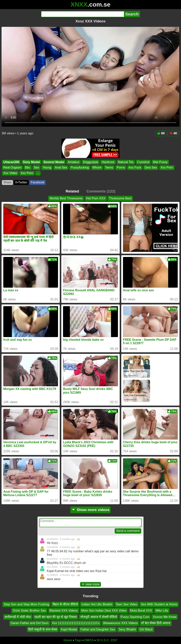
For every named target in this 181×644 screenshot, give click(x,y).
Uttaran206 (11, 162)
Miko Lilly (162, 611)
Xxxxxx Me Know (165, 617)
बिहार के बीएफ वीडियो (65, 604)
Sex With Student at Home (159, 604)
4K (173, 133)
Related (72, 191)
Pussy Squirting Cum (135, 617)
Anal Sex (61, 167)
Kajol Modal (69, 629)
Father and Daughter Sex (98, 629)
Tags (78, 640)
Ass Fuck (135, 167)
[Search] (82, 14)
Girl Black (146, 629)
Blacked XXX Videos (64, 611)
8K (161, 133)
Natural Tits (126, 162)
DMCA (89, 640)
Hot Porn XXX (96, 198)
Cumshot (143, 162)
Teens (109, 167)
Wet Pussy (160, 162)
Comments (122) (101, 191)
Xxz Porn (27, 173)
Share (7, 182)
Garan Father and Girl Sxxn (30, 623)
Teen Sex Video (127, 604)
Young (47, 167)
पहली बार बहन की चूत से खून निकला (56, 617)
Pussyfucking (80, 167)
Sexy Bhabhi (127, 629)
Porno (121, 167)
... (38, 173)
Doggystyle (91, 162)
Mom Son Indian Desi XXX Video (104, 611)
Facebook (38, 182)
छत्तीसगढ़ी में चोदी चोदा (18, 617)
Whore (97, 167)
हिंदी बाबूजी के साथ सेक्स (43, 629)
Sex (37, 167)
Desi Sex (151, 167)
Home (68, 640)
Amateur (73, 162)
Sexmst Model (54, 162)
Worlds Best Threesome (66, 198)
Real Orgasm (12, 167)
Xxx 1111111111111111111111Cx (76, 623)
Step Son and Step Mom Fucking (26, 604)
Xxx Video (10, 173)
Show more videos (91, 510)
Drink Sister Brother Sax (29, 611)
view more (90, 584)
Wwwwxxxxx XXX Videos (120, 623)
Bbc (28, 167)
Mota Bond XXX (141, 611)
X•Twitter (21, 182)
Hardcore (108, 162)
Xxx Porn (167, 167)
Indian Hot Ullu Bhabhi (97, 604)
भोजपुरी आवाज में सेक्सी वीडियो (99, 617)
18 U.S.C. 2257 (107, 640)
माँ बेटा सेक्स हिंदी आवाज (156, 623)
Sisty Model (31, 162)
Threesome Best (120, 198)
